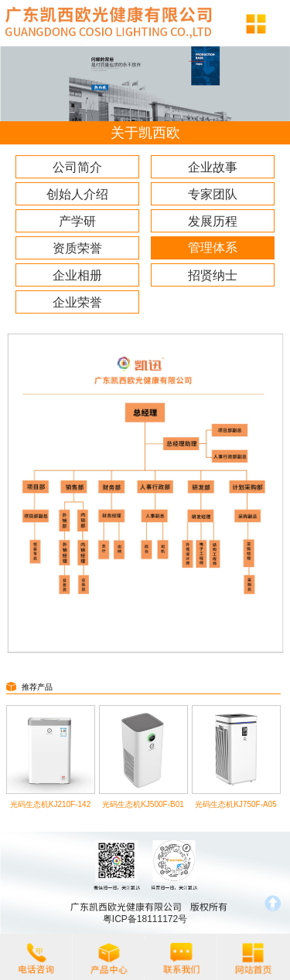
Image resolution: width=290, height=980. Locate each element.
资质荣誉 (77, 248)
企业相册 (77, 275)
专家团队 (213, 194)
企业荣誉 (77, 302)
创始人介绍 (77, 194)
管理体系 (213, 248)
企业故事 (213, 167)
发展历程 (213, 221)
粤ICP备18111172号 (145, 919)
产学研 (77, 221)
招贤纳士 (213, 275)
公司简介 (77, 167)
